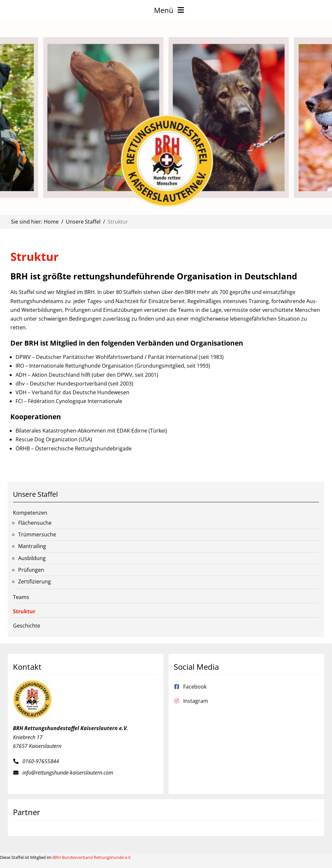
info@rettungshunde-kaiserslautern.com (68, 773)
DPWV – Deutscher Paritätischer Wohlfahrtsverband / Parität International (107, 357)
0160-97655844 (41, 761)
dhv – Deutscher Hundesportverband (61, 384)
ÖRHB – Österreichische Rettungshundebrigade (74, 448)
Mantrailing (32, 546)
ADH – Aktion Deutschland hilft (53, 375)
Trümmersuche (37, 534)
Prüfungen (31, 570)
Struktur (24, 611)
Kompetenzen (30, 513)
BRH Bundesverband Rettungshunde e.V (92, 857)
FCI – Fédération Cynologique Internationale (69, 401)
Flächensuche (35, 523)
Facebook (195, 687)
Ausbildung (32, 558)
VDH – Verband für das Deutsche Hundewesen (72, 392)
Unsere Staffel (35, 494)
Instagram (196, 701)
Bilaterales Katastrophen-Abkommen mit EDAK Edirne (81, 431)
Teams (21, 597)
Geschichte (27, 626)
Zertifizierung (35, 581)
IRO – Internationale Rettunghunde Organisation (75, 366)
